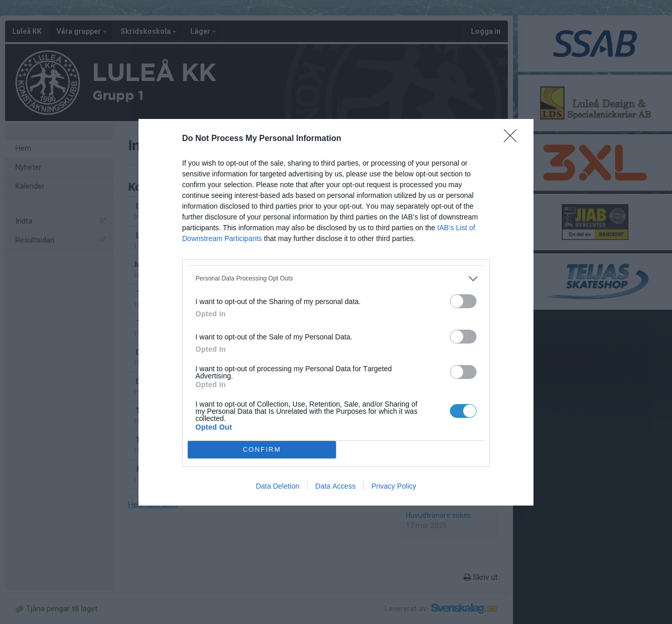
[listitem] (336, 279)
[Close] (513, 139)
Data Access (336, 486)
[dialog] (336, 312)
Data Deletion (278, 486)
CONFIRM (262, 449)
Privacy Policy (394, 486)
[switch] (463, 301)
